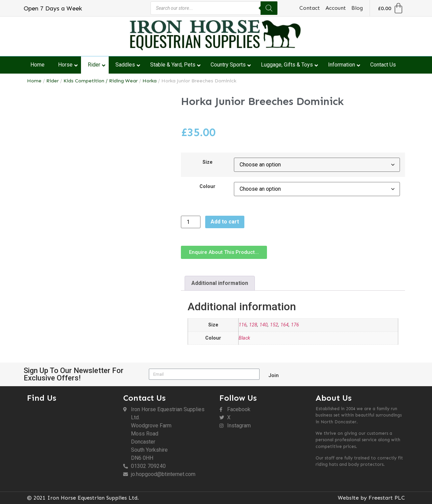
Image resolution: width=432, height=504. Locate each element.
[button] (224, 252)
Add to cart (225, 222)
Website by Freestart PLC (371, 498)
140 (264, 325)
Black (244, 338)
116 (243, 325)
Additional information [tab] (220, 283)
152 (274, 325)
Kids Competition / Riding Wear (101, 81)
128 (253, 325)
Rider (52, 81)
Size (208, 162)
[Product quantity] (191, 222)
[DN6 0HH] (72, 443)
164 (285, 325)
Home (34, 81)
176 (295, 325)
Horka (150, 81)
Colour (207, 187)
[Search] (269, 8)
